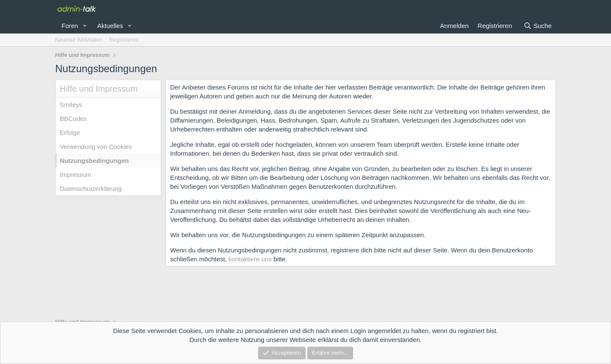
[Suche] (538, 26)
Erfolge (70, 133)
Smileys (71, 105)
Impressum (76, 175)
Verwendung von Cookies (96, 147)
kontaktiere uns (250, 259)
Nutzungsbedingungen (94, 161)
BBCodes (73, 119)
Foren (70, 26)
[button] (85, 26)
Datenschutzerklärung (91, 189)
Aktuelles (110, 26)
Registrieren (124, 40)
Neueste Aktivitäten (79, 40)
